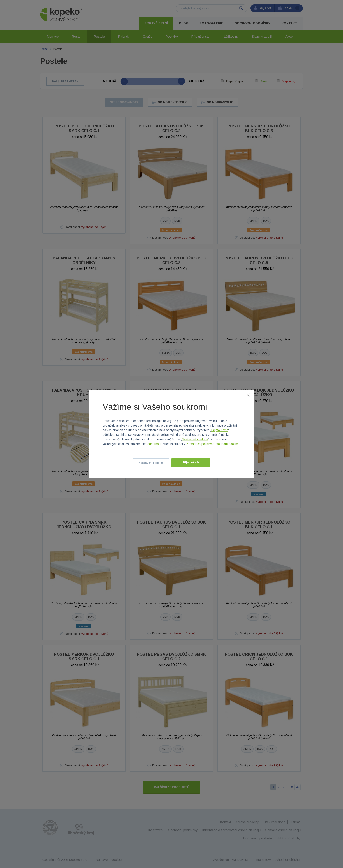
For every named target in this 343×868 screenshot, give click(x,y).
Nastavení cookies (195, 439)
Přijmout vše (220, 430)
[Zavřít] (248, 395)
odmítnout (154, 444)
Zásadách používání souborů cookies (213, 444)
